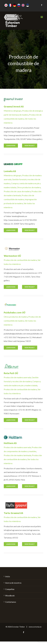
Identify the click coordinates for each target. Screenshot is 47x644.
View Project (30, 146)
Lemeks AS (10, 171)
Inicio (8, 576)
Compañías (10, 589)
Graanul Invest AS (14, 107)
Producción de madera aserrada (17, 377)
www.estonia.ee (35, 627)
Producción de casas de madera (17, 191)
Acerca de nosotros (13, 583)
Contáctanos (11, 602)
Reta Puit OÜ (11, 373)
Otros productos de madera (29, 187)
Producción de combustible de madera (20, 260)
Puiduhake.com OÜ (15, 313)
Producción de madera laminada (17, 455)
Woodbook (10, 596)
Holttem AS (10, 443)
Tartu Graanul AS (13, 513)
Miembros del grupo (13, 111)
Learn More (11, 146)
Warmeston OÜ (12, 256)
